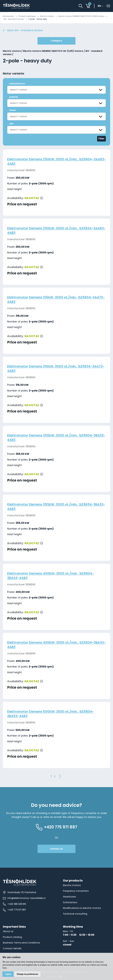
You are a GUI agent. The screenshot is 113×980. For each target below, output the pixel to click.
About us (8, 931)
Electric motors (47, 16)
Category (56, 41)
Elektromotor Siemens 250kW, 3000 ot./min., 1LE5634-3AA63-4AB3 (52, 231)
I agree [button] (8, 974)
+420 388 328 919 (14, 904)
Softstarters (70, 902)
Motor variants (14, 74)
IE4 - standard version (14, 19)
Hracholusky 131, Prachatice (20, 893)
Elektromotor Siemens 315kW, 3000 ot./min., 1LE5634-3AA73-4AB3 (52, 369)
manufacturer (17, 84)
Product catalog (13, 937)
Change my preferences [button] (27, 974)
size (11, 124)
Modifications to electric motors (82, 908)
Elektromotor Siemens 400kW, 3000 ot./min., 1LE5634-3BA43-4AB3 (53, 645)
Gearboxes (69, 897)
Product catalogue (27, 16)
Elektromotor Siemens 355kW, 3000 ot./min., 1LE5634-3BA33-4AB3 (53, 507)
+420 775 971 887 (14, 910)
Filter (101, 139)
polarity (14, 97)
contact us (56, 849)
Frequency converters (76, 891)
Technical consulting (75, 914)
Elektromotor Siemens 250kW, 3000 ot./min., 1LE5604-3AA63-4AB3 (53, 162)
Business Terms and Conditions (22, 942)
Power (13, 110)
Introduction (8, 16)
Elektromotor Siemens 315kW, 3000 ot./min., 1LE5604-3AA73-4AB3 (52, 300)
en (100, 6)
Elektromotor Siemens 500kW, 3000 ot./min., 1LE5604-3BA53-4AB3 (53, 714)
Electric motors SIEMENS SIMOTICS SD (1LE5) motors (82, 16)
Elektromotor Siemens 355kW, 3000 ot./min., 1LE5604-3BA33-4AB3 (53, 438)
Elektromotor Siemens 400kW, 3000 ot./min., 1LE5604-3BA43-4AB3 (53, 576)
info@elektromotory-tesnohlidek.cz (24, 899)
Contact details (12, 948)
